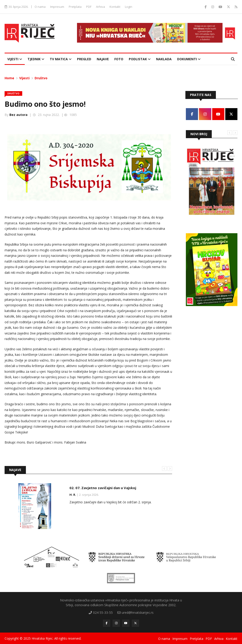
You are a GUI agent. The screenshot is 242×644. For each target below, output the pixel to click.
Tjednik (36, 59)
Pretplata (75, 7)
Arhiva (100, 7)
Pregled (84, 59)
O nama (40, 7)
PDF (89, 7)
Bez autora (18, 114)
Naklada (164, 59)
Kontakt (115, 7)
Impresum (57, 7)
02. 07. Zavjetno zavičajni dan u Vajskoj (103, 488)
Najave (103, 59)
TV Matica (61, 59)
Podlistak (140, 59)
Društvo (41, 78)
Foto (119, 59)
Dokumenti (189, 59)
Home (9, 78)
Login (129, 7)
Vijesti (15, 59)
